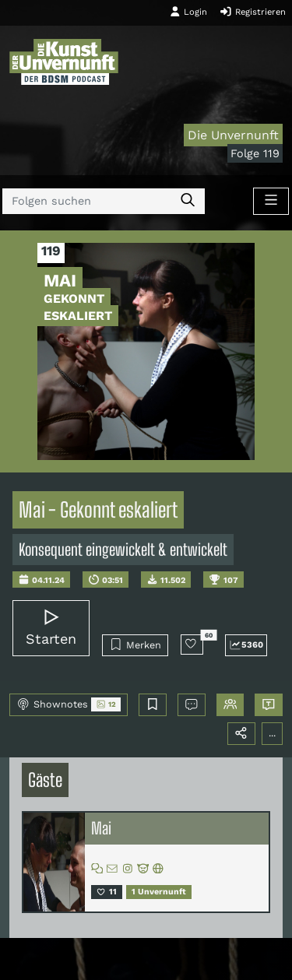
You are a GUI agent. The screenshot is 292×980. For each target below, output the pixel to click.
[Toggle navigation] (271, 202)
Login (188, 12)
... (272, 733)
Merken (135, 645)
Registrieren (253, 12)
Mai (101, 828)
